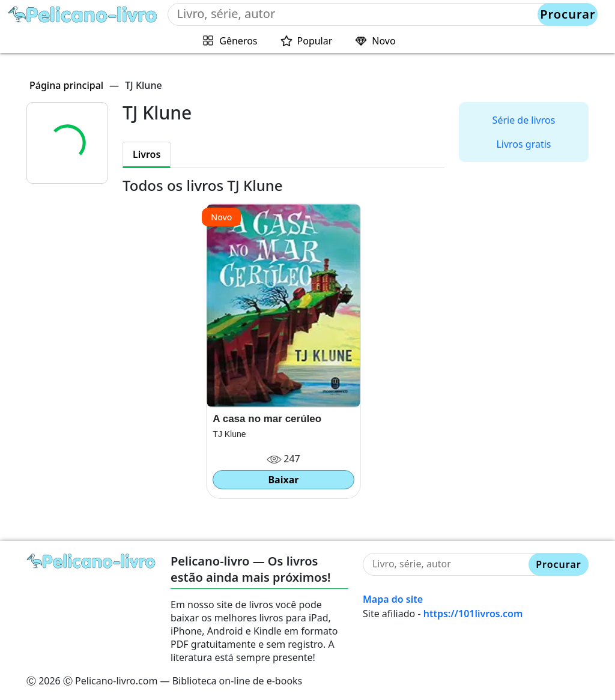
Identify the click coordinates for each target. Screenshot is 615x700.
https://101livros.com (473, 614)
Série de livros (524, 120)
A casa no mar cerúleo (267, 419)
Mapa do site (393, 599)
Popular (315, 41)
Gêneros (238, 41)
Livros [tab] (147, 154)
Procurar (568, 14)
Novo (383, 41)
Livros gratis (523, 144)
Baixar (283, 480)
